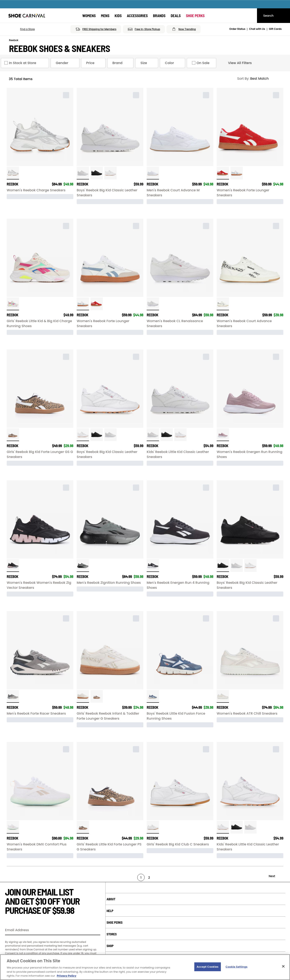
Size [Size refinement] (147, 63)
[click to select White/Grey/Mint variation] (13, 827)
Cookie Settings (237, 967)
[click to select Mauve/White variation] (223, 435)
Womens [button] (89, 16)
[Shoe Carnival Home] (27, 16)
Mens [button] (105, 16)
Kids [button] (118, 16)
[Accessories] (137, 16)
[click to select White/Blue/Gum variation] (237, 173)
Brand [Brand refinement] (121, 63)
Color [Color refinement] (173, 63)
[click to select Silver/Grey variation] (13, 173)
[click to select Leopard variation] (13, 435)
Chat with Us (257, 29)
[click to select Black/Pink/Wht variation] (13, 566)
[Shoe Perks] (195, 16)
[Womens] (89, 16)
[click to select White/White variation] (83, 173)
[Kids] (118, 16)
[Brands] (159, 16)
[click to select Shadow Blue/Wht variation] (153, 696)
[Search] (273, 16)
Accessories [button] (137, 16)
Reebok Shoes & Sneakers (60, 48)
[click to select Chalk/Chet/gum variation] (223, 304)
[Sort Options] (258, 79)
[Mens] (105, 16)
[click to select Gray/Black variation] (83, 566)
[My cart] (250, 16)
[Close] (283, 966)
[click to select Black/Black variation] (97, 173)
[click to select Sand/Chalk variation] (223, 696)
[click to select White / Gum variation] (153, 173)
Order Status (237, 29)
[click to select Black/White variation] (153, 566)
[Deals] (176, 16)
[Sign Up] (96, 930)
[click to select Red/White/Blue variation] (223, 173)
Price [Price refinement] (94, 63)
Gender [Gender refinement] (66, 63)
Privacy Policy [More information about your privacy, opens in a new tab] (67, 976)
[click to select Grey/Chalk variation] (13, 696)
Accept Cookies (208, 967)
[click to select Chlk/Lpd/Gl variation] (83, 696)
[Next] (275, 876)
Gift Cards (275, 29)
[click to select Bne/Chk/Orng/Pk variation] (13, 304)
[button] (22, 29)
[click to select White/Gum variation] (110, 173)
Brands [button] (159, 16)
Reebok (14, 40)
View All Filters (236, 63)
